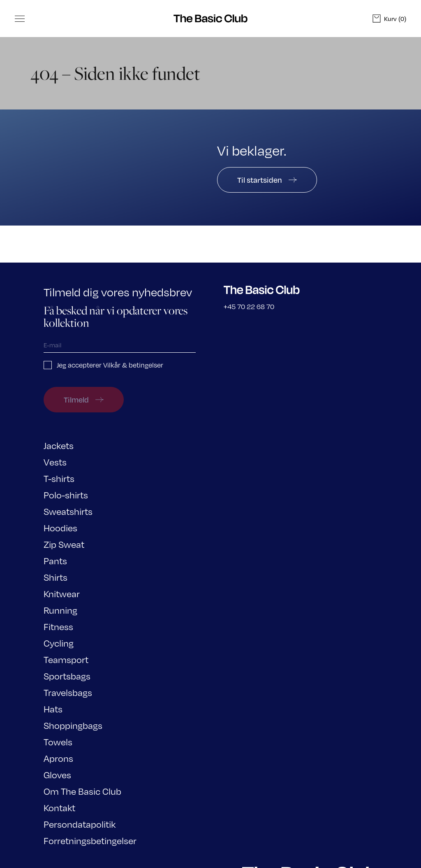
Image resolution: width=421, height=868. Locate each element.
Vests (55, 462)
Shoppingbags (73, 725)
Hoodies (60, 527)
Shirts (56, 577)
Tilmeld (84, 399)
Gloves (57, 774)
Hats (53, 709)
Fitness (58, 626)
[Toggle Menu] (20, 19)
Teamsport (66, 659)
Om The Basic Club (82, 791)
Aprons (58, 758)
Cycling (59, 643)
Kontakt (59, 807)
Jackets (59, 445)
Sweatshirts (68, 511)
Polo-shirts (66, 495)
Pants (55, 560)
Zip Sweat (64, 544)
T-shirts (59, 478)
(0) (389, 19)
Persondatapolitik (80, 824)
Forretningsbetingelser (90, 840)
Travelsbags (68, 692)
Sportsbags (67, 676)
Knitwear (62, 593)
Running (60, 610)
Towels (58, 741)
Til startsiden (267, 180)
